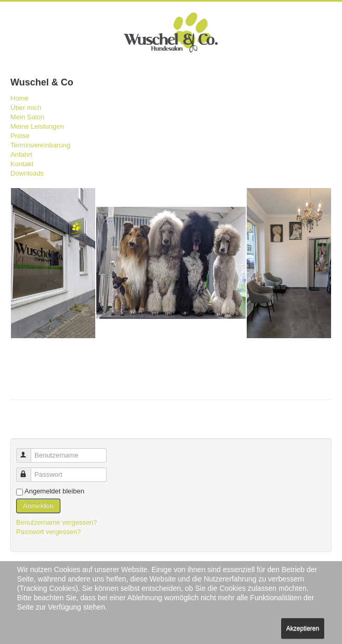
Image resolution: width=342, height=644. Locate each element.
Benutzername (28, 451)
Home (20, 98)
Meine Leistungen (37, 126)
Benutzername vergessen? (56, 522)
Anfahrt (21, 154)
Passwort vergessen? (48, 532)
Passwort (28, 470)
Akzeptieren (303, 628)
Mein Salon (27, 117)
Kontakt (22, 164)
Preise (20, 136)
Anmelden (38, 506)
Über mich (26, 108)
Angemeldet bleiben (54, 491)
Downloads (27, 173)
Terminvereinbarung (40, 145)
